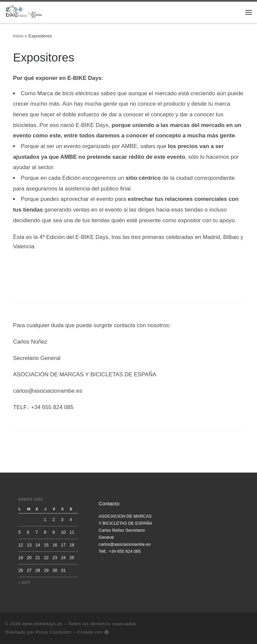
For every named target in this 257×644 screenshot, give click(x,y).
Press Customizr (54, 632)
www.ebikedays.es (42, 624)
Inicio (18, 36)
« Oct (24, 583)
